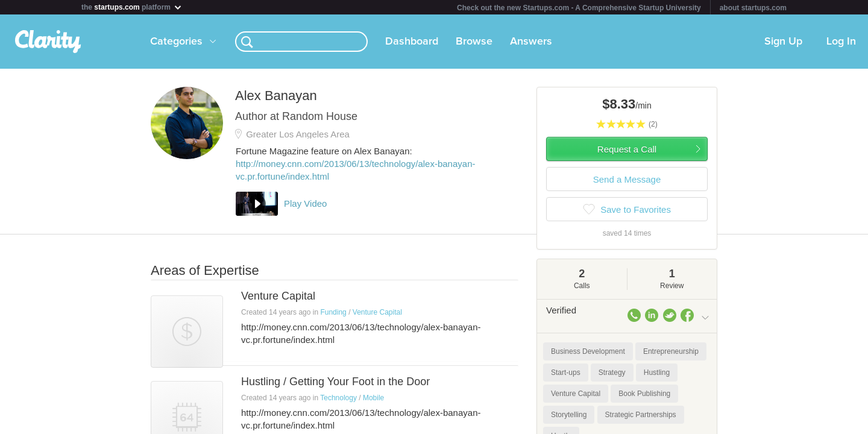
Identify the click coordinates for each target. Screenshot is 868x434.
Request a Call (627, 149)
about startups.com (753, 8)
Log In (841, 42)
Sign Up (783, 42)
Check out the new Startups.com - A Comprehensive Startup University (579, 8)
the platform (132, 7)
